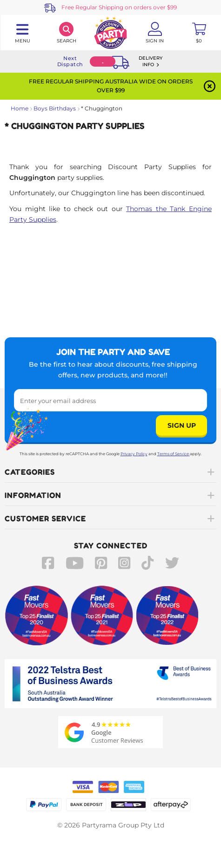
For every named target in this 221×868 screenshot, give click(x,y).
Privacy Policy (134, 454)
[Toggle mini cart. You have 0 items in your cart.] (199, 33)
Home (20, 108)
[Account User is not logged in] (155, 33)
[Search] (66, 33)
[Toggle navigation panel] (22, 33)
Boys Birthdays (55, 108)
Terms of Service (174, 454)
